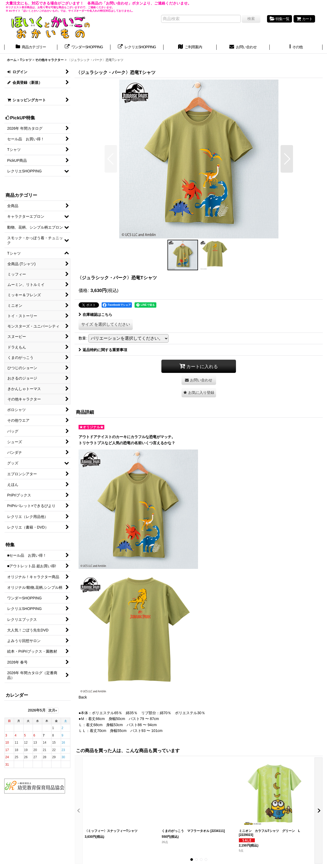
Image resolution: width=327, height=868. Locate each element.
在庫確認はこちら (95, 315)
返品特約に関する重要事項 (103, 350)
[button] (296, 47)
